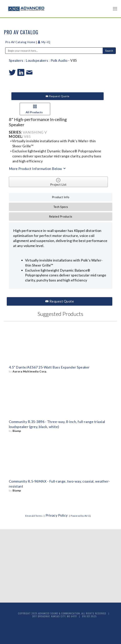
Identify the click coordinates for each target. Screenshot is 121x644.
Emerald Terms (34, 516)
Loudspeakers (37, 60)
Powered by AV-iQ (81, 516)
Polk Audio (59, 60)
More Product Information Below (38, 169)
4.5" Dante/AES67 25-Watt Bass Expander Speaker (49, 367)
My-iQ (44, 42)
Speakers (16, 60)
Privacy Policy (57, 515)
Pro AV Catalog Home (21, 42)
